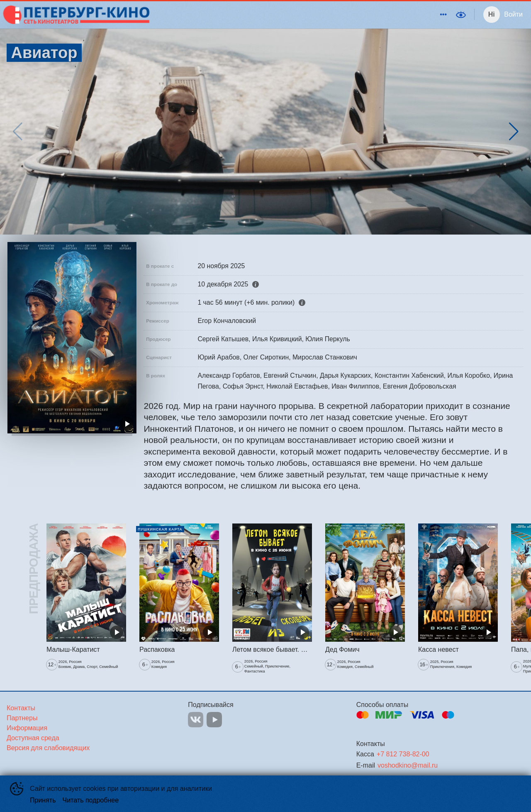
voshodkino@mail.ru (408, 765)
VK (196, 720)
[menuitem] (251, 15)
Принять (43, 800)
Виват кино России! (416, 14)
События (363, 14)
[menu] (302, 15)
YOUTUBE (214, 720)
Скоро (291, 14)
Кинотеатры (250, 14)
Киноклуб (324, 14)
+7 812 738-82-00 (403, 754)
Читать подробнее (91, 800)
